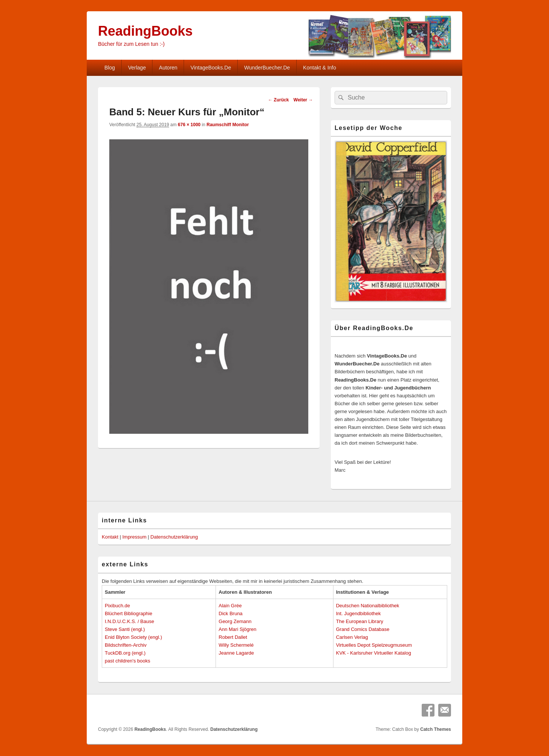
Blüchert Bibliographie (128, 613)
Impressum (134, 537)
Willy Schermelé (236, 645)
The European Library (360, 621)
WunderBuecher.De (267, 68)
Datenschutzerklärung (174, 537)
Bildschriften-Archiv (126, 645)
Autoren (168, 68)
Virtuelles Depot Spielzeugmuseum (374, 645)
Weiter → (303, 100)
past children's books (127, 661)
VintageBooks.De (211, 68)
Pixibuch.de (117, 606)
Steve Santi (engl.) (125, 629)
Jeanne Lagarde (236, 653)
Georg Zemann (235, 621)
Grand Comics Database (363, 629)
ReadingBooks (145, 31)
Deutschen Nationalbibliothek (368, 606)
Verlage (137, 68)
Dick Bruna (231, 613)
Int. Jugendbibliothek (358, 613)
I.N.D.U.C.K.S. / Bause (130, 621)
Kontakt (110, 537)
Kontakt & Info (320, 68)
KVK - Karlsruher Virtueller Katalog (374, 653)
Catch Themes (436, 729)
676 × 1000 (189, 125)
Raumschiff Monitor (228, 125)
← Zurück (278, 100)
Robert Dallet (233, 637)
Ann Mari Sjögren (237, 629)
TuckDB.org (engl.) (125, 653)
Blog (110, 68)
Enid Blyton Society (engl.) (133, 637)
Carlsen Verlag (352, 637)
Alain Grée (230, 606)
